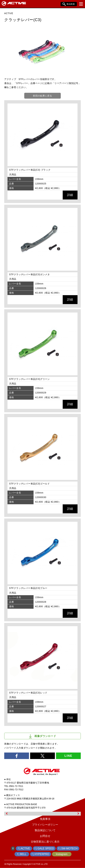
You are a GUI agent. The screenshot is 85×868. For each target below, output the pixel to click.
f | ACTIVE (24, 848)
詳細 (70, 195)
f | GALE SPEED (44, 848)
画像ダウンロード (43, 736)
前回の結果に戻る (42, 96)
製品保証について (45, 830)
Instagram (62, 854)
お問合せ (45, 836)
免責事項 (45, 819)
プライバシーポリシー (45, 825)
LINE (68, 756)
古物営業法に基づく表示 (45, 842)
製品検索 (69, 4)
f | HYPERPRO (40, 854)
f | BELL (22, 854)
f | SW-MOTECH (68, 848)
